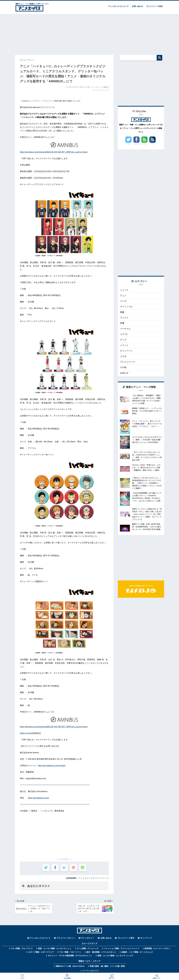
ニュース (124, 290)
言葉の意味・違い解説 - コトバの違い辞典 (107, 966)
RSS (153, 144)
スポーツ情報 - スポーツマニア (41, 952)
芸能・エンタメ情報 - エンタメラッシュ (55, 948)
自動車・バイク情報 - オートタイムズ (137, 952)
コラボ (123, 356)
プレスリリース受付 (154, 6)
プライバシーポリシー (66, 938)
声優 (122, 323)
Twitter (128, 144)
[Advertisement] (89, 33)
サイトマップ (146, 938)
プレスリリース (102, 878)
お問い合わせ (137, 6)
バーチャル (125, 329)
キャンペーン (126, 351)
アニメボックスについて (118, 6)
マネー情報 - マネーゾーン (70, 952)
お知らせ (124, 373)
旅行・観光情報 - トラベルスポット (101, 952)
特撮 (122, 312)
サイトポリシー (88, 938)
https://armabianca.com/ (39, 798)
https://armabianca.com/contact (52, 766)
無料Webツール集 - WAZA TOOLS (70, 966)
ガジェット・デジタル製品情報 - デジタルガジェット (70, 956)
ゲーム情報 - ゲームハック (88, 948)
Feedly (145, 144)
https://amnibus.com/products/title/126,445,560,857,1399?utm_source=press (54, 152)
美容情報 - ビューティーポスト (157, 948)
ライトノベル (126, 307)
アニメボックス (92, 971)
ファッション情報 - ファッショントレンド (122, 948)
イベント (124, 345)
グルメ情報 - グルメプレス (22, 948)
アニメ (81, 878)
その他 (123, 367)
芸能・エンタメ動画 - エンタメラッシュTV (115, 956)
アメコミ (124, 318)
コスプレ (124, 334)
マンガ (123, 301)
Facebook (136, 144)
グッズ (89, 878)
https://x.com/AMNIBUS (30, 733)
